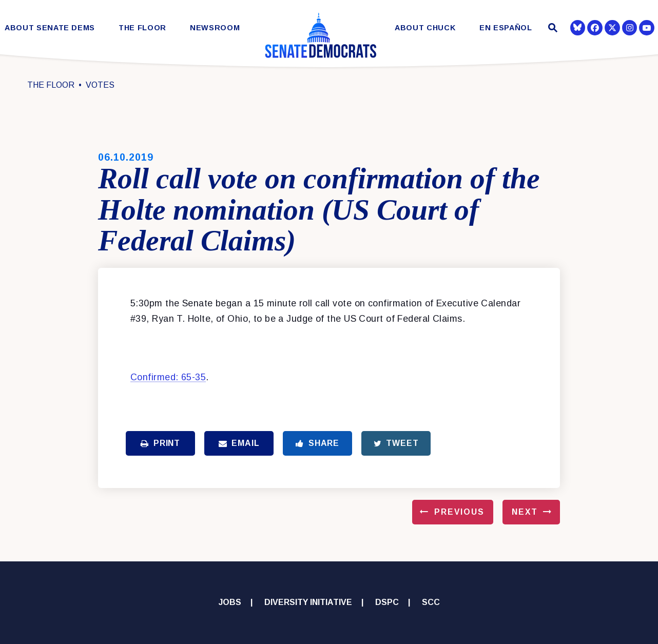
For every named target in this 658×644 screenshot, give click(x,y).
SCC (431, 602)
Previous (459, 512)
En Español (506, 28)
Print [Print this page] (160, 443)
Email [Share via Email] (239, 443)
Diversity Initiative (308, 602)
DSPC (387, 602)
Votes (100, 85)
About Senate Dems (50, 28)
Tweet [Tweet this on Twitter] (396, 443)
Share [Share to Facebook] (317, 443)
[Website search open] (551, 29)
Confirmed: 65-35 (168, 377)
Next (525, 512)
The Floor (142, 28)
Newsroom (215, 28)
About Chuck (425, 28)
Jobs (230, 602)
